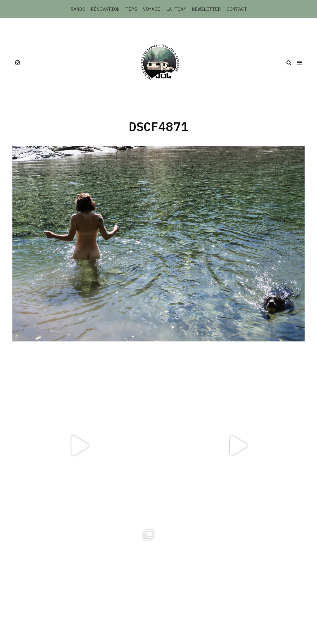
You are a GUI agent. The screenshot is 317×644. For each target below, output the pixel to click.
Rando (78, 9)
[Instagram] (18, 63)
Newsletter (206, 9)
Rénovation (105, 9)
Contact (237, 9)
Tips (131, 9)
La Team (176, 9)
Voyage (151, 9)
